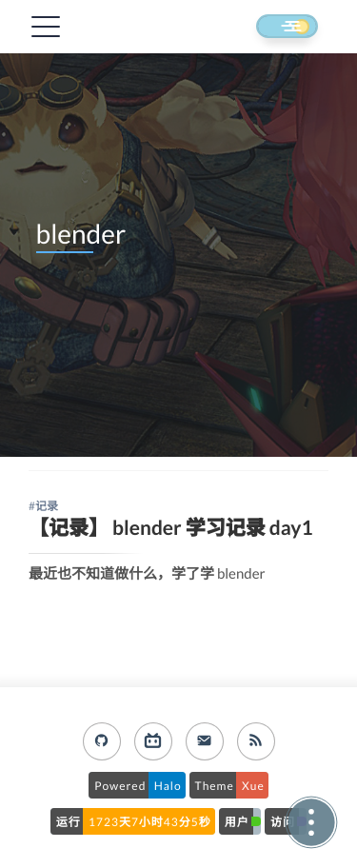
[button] (269, 28)
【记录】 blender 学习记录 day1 (171, 528)
